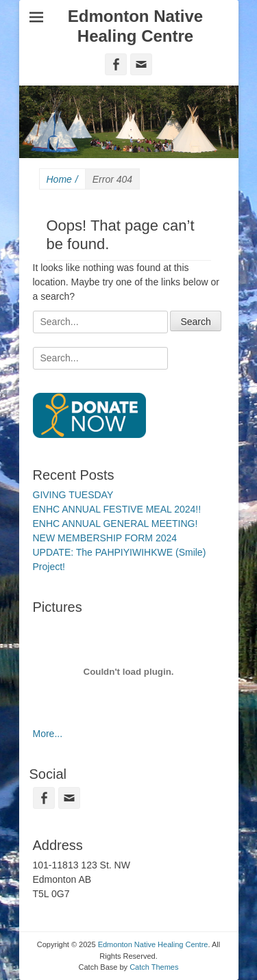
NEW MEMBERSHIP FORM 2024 (105, 538)
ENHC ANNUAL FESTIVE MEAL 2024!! (117, 509)
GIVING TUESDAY (73, 495)
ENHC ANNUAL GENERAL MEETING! (115, 524)
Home (62, 180)
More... (48, 734)
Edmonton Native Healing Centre (135, 26)
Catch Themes (154, 967)
